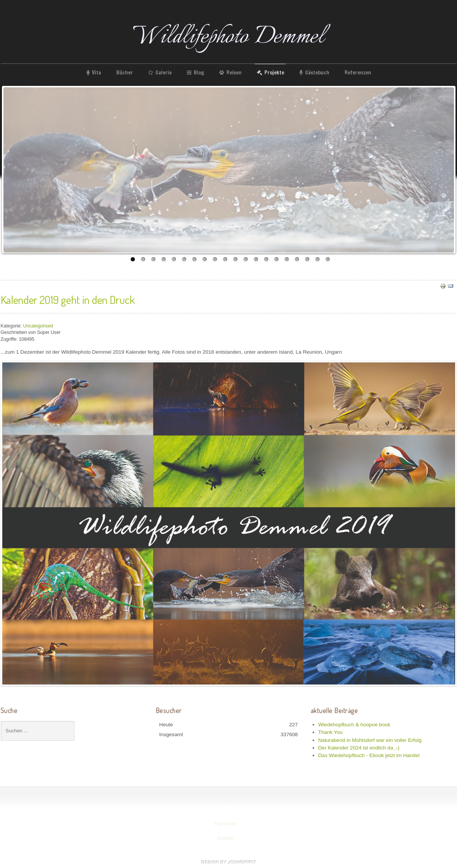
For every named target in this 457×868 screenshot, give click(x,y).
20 (328, 259)
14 (266, 259)
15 (276, 259)
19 (317, 259)
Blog (199, 72)
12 (246, 259)
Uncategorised (38, 326)
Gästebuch (317, 72)
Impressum (225, 824)
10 (225, 259)
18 (307, 259)
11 (235, 259)
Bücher (125, 72)
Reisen (234, 72)
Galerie (164, 72)
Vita (96, 72)
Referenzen (358, 72)
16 (287, 259)
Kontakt (225, 838)
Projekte (274, 72)
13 (256, 259)
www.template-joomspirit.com (229, 862)
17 (297, 259)
